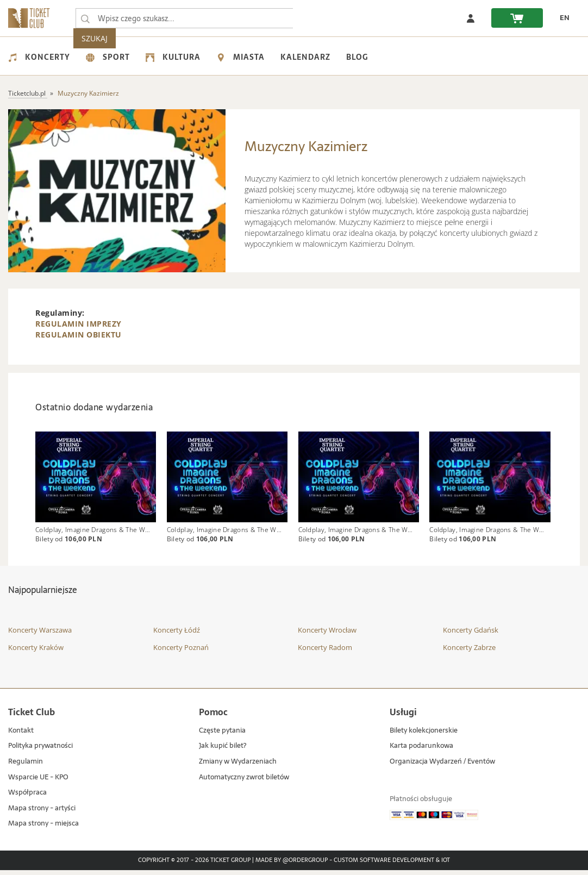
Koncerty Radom (325, 652)
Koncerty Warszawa (40, 635)
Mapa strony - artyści (42, 813)
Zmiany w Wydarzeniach (238, 767)
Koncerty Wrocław (327, 635)
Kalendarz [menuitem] (305, 57)
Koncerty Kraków (36, 652)
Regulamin (26, 767)
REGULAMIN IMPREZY (79, 324)
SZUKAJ (314, 18)
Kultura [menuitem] (173, 57)
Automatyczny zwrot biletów (244, 782)
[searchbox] (184, 18)
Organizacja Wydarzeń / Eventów (442, 767)
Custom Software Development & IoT (392, 865)
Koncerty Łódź (177, 635)
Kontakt (21, 736)
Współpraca (27, 798)
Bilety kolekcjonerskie (424, 736)
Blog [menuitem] (357, 57)
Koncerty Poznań (181, 652)
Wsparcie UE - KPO (38, 782)
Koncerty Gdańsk (471, 635)
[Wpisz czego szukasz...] (85, 18)
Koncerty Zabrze (469, 652)
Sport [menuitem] (108, 57)
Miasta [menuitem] (240, 57)
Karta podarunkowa (421, 751)
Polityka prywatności (40, 751)
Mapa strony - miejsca (43, 829)
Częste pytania (222, 736)
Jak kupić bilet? (223, 751)
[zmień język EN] (561, 18)
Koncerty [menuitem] (39, 57)
